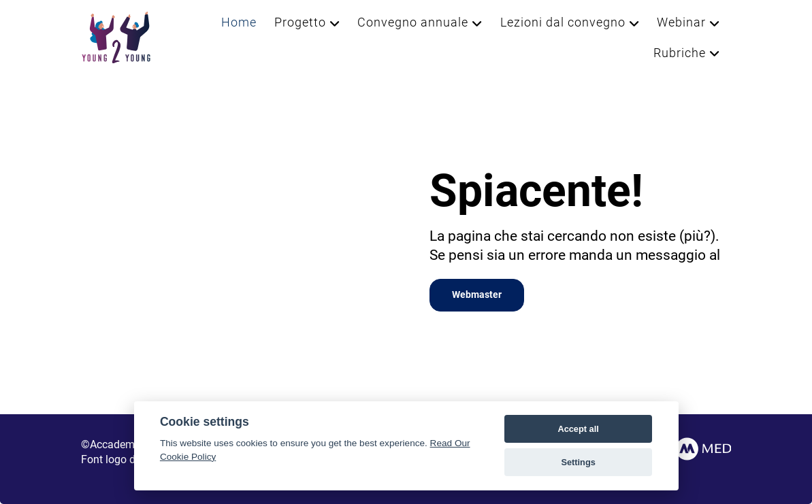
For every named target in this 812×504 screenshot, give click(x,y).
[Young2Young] (116, 36)
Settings (578, 462)
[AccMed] (688, 448)
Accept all (578, 429)
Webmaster (477, 295)
